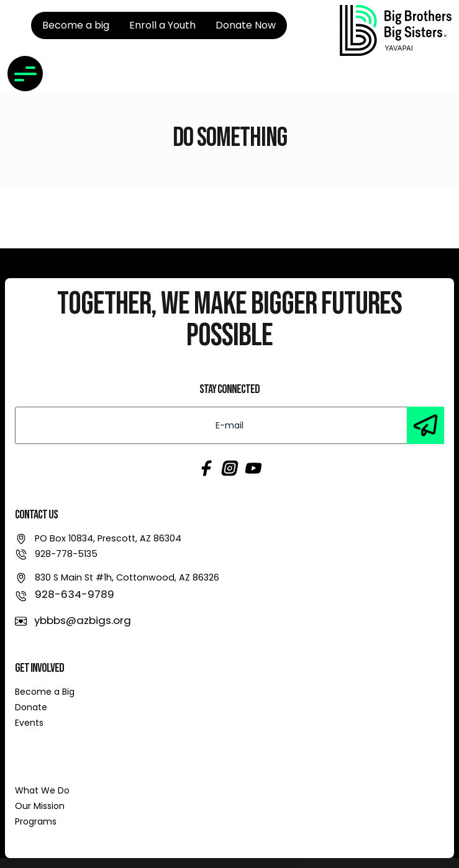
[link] (396, 30)
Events (29, 723)
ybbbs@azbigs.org (83, 620)
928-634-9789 (75, 594)
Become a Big (45, 692)
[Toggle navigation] (25, 74)
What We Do (42, 790)
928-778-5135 (66, 554)
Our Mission (40, 806)
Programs (36, 821)
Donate (31, 707)
